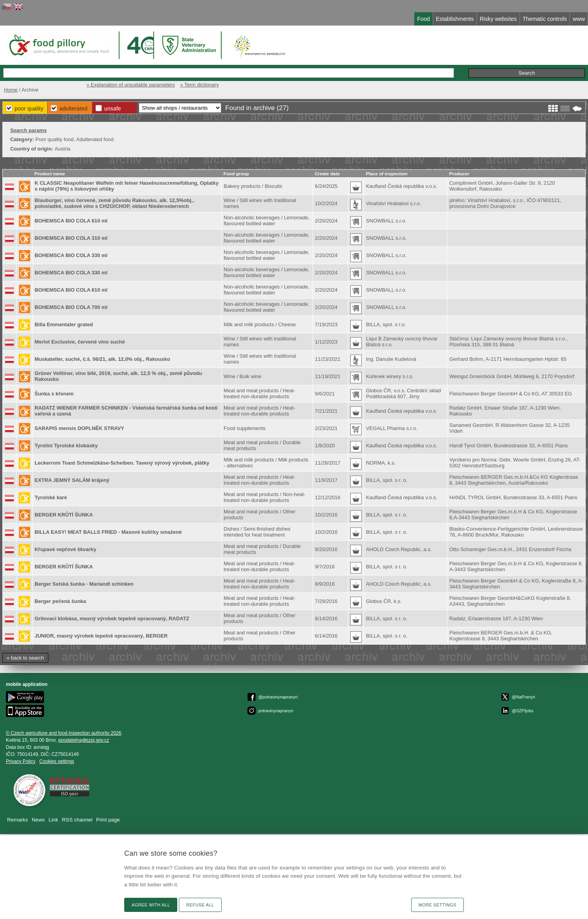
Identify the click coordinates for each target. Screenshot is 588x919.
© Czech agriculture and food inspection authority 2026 (64, 733)
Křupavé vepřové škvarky (65, 549)
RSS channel (77, 820)
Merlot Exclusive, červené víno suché (80, 342)
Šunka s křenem (54, 394)
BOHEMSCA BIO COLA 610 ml (71, 221)
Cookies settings (57, 761)
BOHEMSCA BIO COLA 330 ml (71, 255)
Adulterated (73, 108)
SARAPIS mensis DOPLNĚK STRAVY (79, 428)
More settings (437, 905)
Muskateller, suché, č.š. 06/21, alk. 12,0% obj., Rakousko (102, 359)
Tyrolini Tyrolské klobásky (66, 446)
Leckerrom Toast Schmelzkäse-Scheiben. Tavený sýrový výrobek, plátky (122, 463)
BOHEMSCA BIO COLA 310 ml (71, 238)
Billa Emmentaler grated (64, 324)
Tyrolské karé (51, 497)
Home (11, 90)
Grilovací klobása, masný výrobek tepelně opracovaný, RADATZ (112, 618)
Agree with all (151, 905)
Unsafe (113, 108)
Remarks (17, 820)
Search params (28, 130)
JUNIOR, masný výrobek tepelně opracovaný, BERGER (101, 636)
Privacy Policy (21, 761)
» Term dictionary (199, 85)
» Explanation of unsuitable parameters (131, 85)
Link (53, 820)
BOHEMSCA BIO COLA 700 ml (71, 307)
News (38, 820)
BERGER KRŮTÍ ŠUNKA (64, 515)
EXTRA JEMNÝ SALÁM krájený (72, 480)
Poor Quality (29, 108)
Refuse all (200, 905)
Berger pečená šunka (60, 601)
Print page (108, 820)
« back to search (25, 658)
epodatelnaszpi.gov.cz (84, 740)
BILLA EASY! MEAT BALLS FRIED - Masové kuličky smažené (108, 532)
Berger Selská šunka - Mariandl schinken (84, 584)
